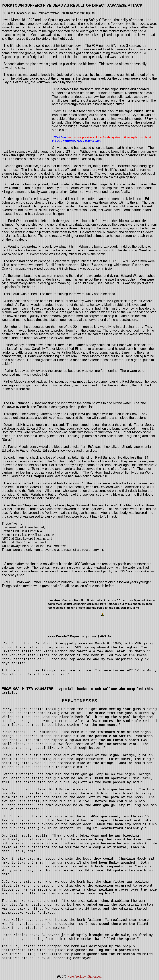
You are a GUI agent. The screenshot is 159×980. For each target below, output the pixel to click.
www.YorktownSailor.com (85, 976)
